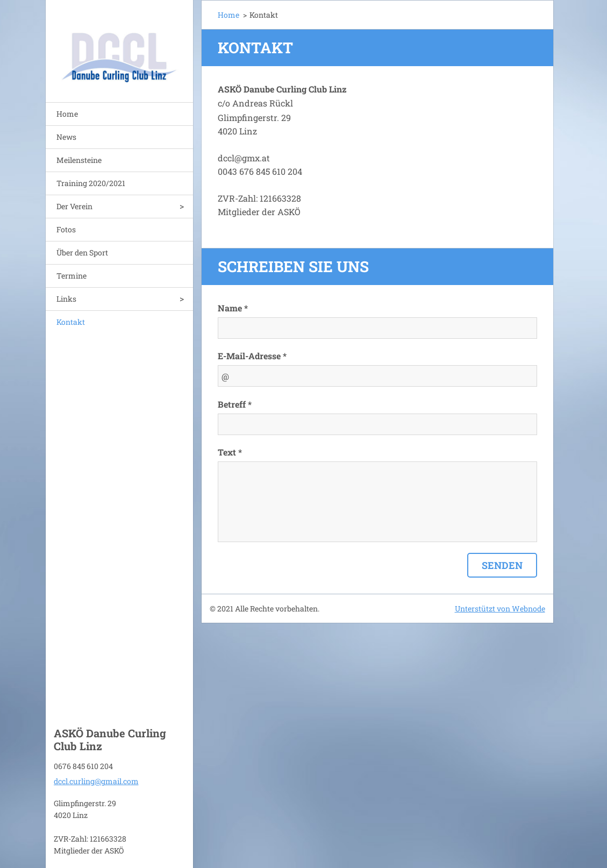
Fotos (66, 229)
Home (67, 114)
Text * (230, 452)
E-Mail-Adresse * (252, 356)
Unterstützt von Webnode (500, 609)
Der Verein (74, 206)
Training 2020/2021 (91, 183)
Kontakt (71, 322)
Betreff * (235, 404)
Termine (72, 276)
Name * (233, 308)
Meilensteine (79, 160)
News (66, 137)
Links (66, 299)
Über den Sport (82, 252)
